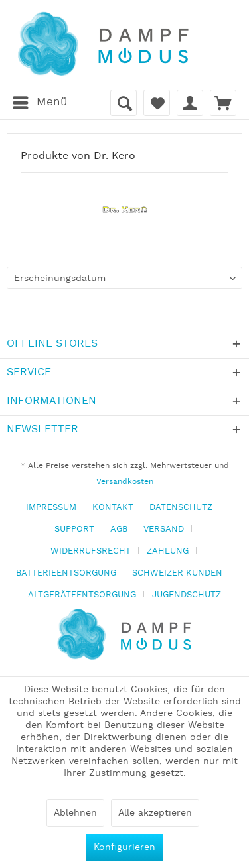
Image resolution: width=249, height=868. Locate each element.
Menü (40, 101)
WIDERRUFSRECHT (91, 551)
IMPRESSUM (51, 508)
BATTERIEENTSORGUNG (66, 573)
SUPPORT (74, 529)
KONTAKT (113, 508)
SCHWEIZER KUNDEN (177, 573)
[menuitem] (40, 103)
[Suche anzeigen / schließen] (124, 103)
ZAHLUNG (168, 551)
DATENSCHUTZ (181, 508)
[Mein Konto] (190, 103)
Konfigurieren (124, 847)
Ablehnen (75, 813)
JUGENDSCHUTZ (187, 595)
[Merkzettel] (157, 103)
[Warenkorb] (223, 103)
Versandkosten (125, 482)
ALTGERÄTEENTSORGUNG (82, 595)
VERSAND (164, 529)
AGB (119, 529)
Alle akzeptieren (155, 813)
